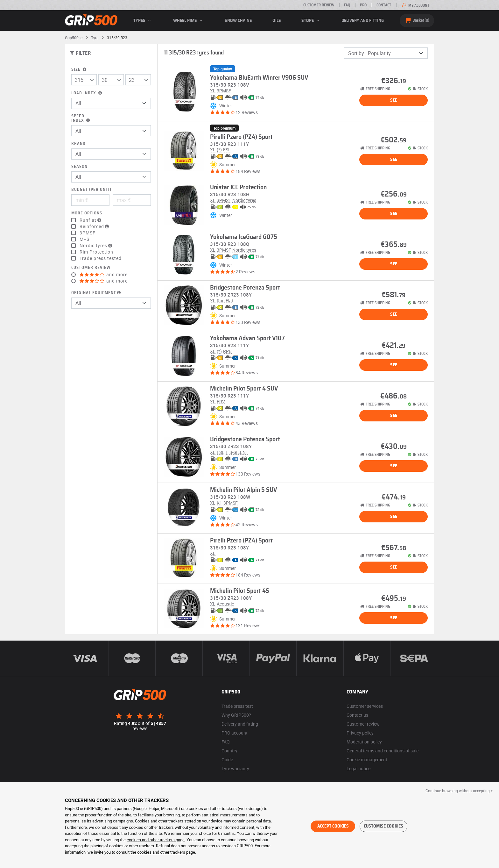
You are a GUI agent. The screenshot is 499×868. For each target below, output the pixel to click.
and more (104, 275)
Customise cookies (383, 826)
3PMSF (88, 233)
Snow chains (238, 21)
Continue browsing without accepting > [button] (459, 791)
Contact (384, 5)
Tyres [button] (143, 21)
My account (415, 5)
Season (79, 167)
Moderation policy (364, 742)
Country (229, 751)
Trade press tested (101, 258)
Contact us (357, 715)
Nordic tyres (97, 246)
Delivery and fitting (363, 21)
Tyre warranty (235, 768)
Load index (87, 93)
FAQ (347, 5)
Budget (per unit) (91, 190)
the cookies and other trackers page (163, 852)
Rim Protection (96, 252)
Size (79, 70)
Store (311, 21)
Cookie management (367, 760)
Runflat (91, 220)
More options (87, 213)
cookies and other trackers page (156, 840)
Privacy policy (360, 733)
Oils (277, 21)
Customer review (319, 5)
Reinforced (95, 226)
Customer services (365, 706)
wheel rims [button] (189, 21)
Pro (363, 5)
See (394, 100)
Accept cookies (333, 826)
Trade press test (237, 706)
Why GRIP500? (236, 715)
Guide (227, 760)
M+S (84, 239)
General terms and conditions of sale (383, 751)
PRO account (235, 733)
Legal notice (358, 768)
